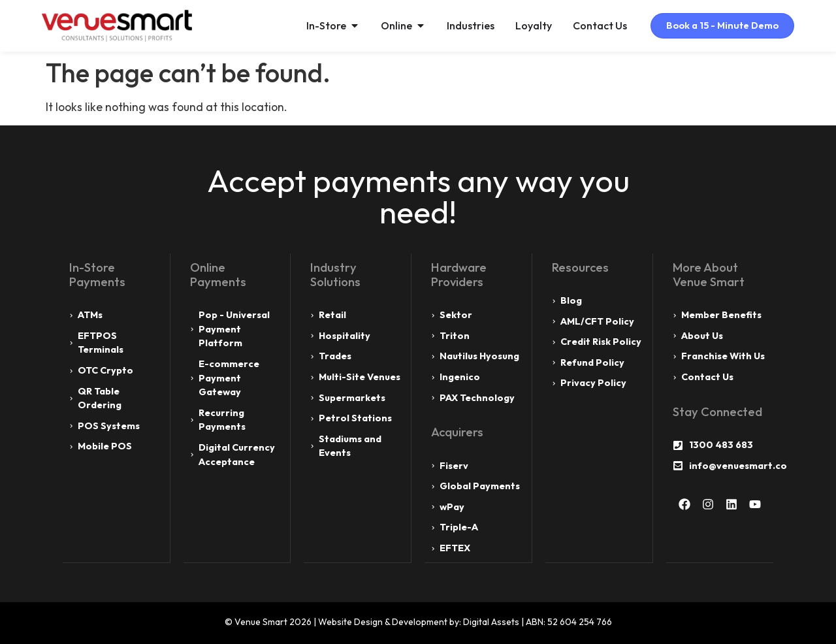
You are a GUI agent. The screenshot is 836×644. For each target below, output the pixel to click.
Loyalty (528, 25)
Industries (465, 25)
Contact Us (595, 25)
